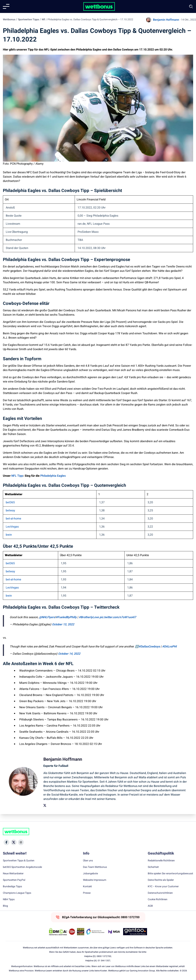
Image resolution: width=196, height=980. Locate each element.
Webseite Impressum (95, 880)
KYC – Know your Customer (163, 887)
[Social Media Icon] (6, 842)
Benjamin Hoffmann (166, 20)
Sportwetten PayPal (14, 880)
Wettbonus (9, 20)
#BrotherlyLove (89, 617)
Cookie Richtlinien (158, 899)
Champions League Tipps (17, 893)
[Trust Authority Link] (95, 932)
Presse (87, 893)
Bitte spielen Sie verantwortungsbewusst (170, 874)
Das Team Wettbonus (95, 867)
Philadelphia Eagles (53, 476)
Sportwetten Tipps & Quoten (19, 861)
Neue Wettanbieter (13, 874)
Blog (5, 906)
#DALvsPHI (169, 647)
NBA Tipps (9, 899)
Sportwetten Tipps (29, 20)
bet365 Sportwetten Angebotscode (22, 867)
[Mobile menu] (6, 6)
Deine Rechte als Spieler (161, 880)
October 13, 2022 (63, 624)
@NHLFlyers (47, 617)
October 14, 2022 (69, 654)
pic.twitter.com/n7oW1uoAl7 (118, 617)
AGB (150, 906)
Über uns (88, 861)
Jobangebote (90, 874)
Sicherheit (153, 867)
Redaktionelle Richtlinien (161, 861)
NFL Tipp (17, 476)
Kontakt (87, 887)
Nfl (43, 20)
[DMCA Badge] (58, 932)
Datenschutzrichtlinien (160, 893)
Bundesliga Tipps (12, 887)
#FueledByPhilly (66, 617)
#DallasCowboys (149, 647)
